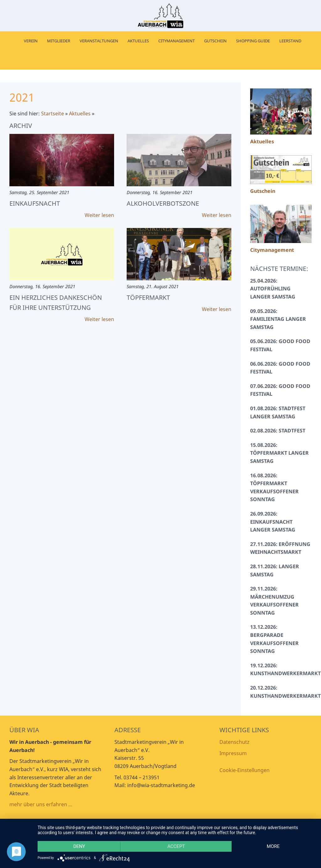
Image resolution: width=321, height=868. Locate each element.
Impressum (233, 753)
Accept (176, 846)
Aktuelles (80, 114)
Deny (79, 846)
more (273, 846)
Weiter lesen (99, 215)
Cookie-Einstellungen (245, 770)
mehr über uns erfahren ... (41, 804)
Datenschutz (234, 742)
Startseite (53, 114)
